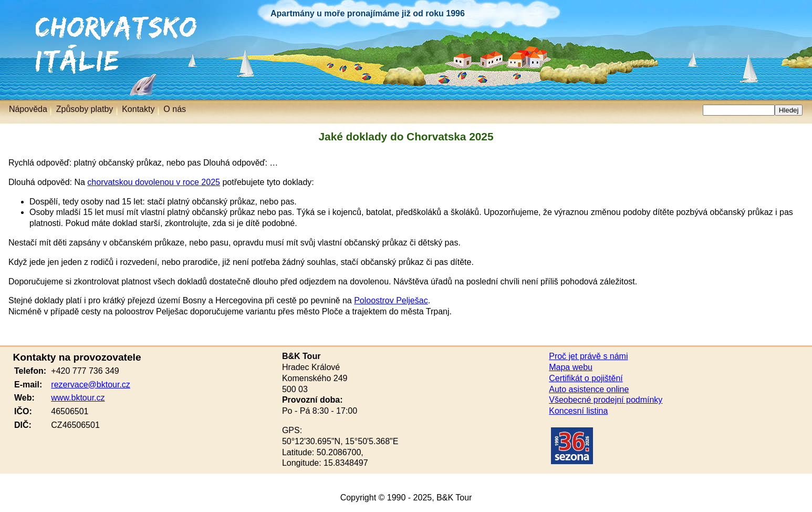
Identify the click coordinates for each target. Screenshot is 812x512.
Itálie (14, 50)
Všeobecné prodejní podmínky (606, 400)
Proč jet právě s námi (588, 356)
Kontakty (138, 109)
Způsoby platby (85, 109)
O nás (175, 109)
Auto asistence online (589, 389)
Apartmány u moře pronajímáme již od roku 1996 (368, 13)
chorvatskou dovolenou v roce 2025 (154, 182)
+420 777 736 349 (85, 371)
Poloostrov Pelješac (391, 300)
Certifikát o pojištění (586, 378)
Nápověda (28, 109)
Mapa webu (571, 367)
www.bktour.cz (78, 398)
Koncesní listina (578, 411)
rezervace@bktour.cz (91, 385)
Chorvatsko (27, 21)
